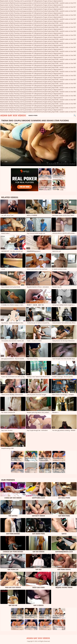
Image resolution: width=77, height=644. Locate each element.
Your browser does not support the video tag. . (38, 145)
